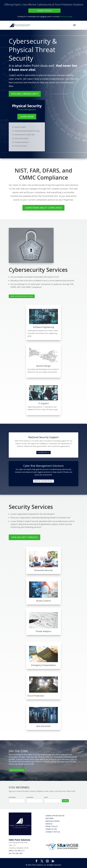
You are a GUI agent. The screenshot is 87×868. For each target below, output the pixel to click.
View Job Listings (66, 16)
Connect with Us (53, 832)
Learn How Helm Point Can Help (22, 296)
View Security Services (24, 537)
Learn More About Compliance (43, 208)
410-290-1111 (20, 851)
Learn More (27, 117)
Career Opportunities (55, 816)
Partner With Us (43, 452)
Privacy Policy (52, 826)
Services (49, 824)
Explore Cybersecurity (25, 94)
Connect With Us (44, 11)
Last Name (30, 797)
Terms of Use (51, 829)
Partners (50, 818)
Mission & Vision (52, 821)
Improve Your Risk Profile (43, 481)
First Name (12, 797)
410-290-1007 (17, 853)
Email (46, 797)
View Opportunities (17, 770)
